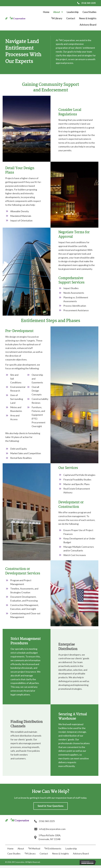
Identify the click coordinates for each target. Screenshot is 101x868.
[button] (51, 806)
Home (10, 848)
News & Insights (60, 853)
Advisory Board (81, 853)
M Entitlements (53, 848)
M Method (34, 848)
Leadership (71, 848)
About (21, 848)
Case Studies (14, 853)
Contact (44, 853)
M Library (30, 853)
